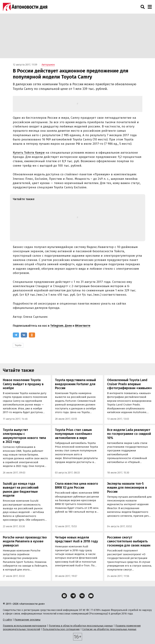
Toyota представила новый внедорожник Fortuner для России (75, 384)
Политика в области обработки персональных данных (81, 626)
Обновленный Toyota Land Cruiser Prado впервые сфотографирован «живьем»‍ (129, 384)
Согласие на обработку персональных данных (109, 629)
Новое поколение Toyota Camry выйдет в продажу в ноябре (23, 384)
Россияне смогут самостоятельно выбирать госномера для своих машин (129, 541)
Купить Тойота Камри (29, 153)
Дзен (68, 326)
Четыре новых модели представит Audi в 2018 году (76, 539)
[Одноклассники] (32, 335)
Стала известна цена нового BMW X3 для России (77, 486)
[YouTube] (91, 596)
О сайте (7, 620)
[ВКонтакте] (24, 335)
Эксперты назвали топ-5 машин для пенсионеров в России (127, 488)
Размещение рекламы (27, 620)
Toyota (18, 345)
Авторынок (48, 65)
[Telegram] (16, 335)
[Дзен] (64, 596)
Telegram (57, 326)
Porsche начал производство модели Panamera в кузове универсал (25, 541)
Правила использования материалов (25, 626)
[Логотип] (25, 7)
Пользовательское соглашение (61, 629)
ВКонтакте (83, 326)
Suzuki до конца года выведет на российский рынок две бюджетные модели (21, 490)
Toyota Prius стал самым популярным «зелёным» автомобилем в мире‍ (73, 434)
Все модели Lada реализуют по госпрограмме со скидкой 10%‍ (129, 434)
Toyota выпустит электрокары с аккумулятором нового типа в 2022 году (24, 436)
